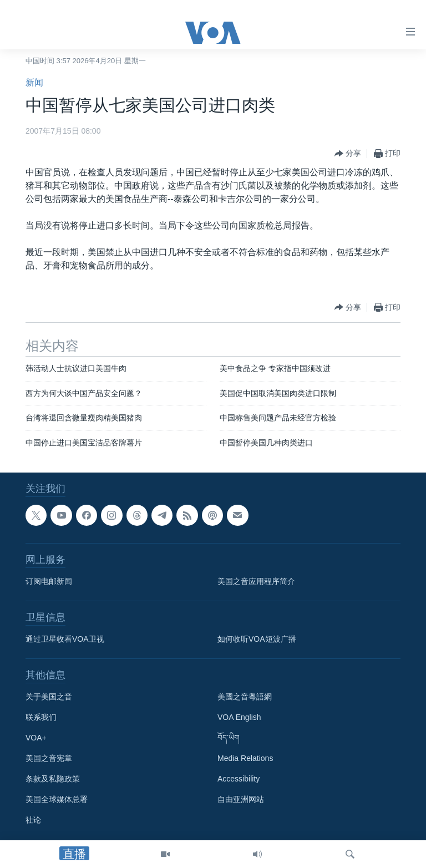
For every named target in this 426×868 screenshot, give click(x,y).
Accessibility (239, 779)
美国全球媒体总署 (57, 800)
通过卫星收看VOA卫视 (65, 639)
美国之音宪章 (49, 759)
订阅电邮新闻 (49, 582)
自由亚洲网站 (241, 800)
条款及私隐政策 (53, 779)
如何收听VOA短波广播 (257, 639)
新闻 (34, 82)
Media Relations (245, 759)
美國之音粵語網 (245, 697)
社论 (33, 820)
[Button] (348, 154)
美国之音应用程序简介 (256, 582)
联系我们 (41, 718)
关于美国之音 (49, 697)
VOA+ (36, 738)
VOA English (239, 718)
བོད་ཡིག (229, 738)
